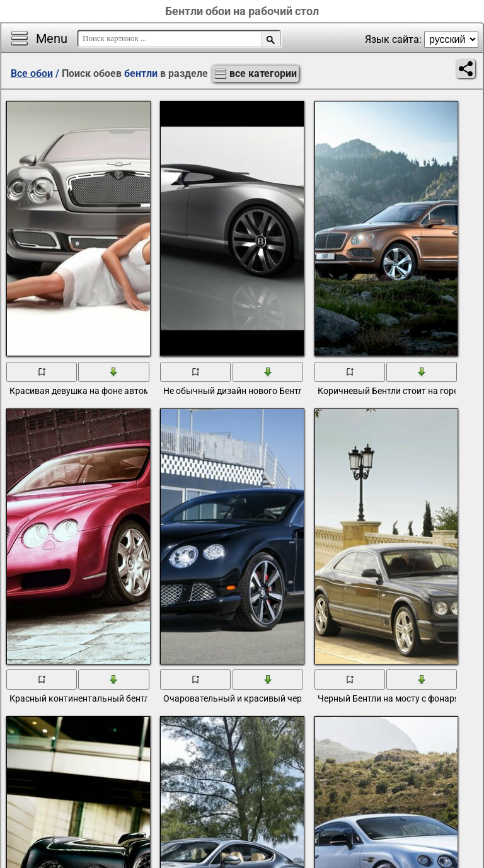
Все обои (32, 73)
